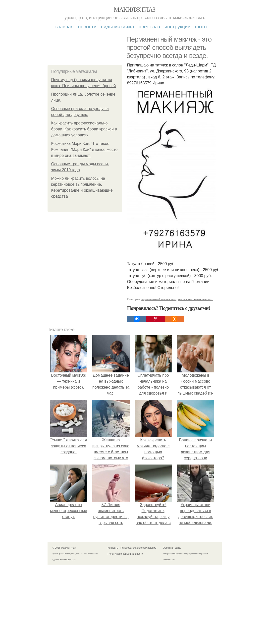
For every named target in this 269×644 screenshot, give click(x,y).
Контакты (113, 548)
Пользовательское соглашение (138, 548)
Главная (64, 27)
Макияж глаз (134, 10)
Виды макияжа (118, 27)
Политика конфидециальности (125, 554)
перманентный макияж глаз (159, 299)
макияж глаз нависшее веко (196, 299)
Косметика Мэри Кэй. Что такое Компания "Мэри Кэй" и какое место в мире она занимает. (84, 149)
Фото (201, 27)
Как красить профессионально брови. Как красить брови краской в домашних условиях (84, 129)
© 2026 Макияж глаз (64, 548)
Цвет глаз (149, 27)
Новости (87, 27)
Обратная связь (172, 548)
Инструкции (178, 27)
